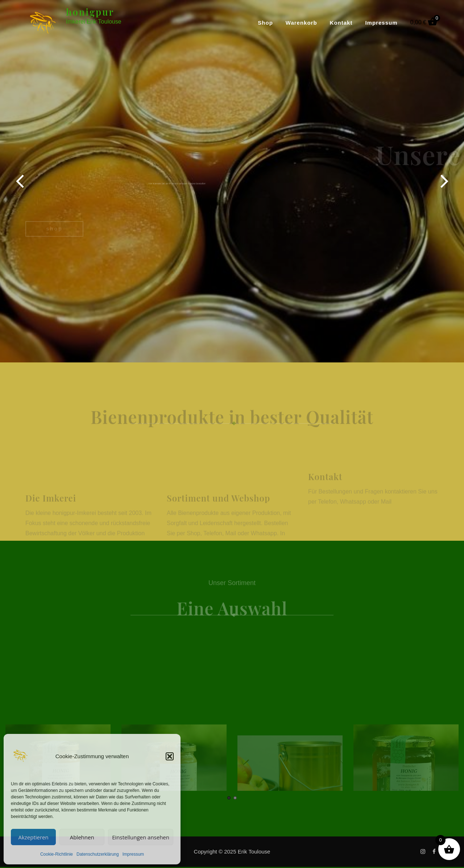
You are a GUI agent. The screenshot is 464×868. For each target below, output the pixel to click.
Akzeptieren (33, 837)
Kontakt (341, 23)
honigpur (90, 12)
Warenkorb (301, 23)
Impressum (133, 854)
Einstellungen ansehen (141, 837)
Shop (265, 23)
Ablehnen (82, 837)
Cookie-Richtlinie (57, 854)
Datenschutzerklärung (98, 854)
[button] (170, 756)
